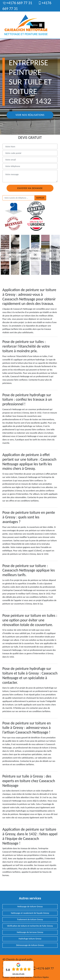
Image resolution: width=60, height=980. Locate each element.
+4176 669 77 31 (17, 3)
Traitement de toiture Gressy (30, 919)
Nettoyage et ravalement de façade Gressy (30, 913)
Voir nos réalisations (30, 115)
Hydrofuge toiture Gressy (30, 939)
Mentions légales (41, 977)
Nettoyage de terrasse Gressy (30, 932)
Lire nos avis (18, 974)
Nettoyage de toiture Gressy (30, 907)
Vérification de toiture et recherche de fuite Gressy (30, 926)
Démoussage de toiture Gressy (30, 945)
